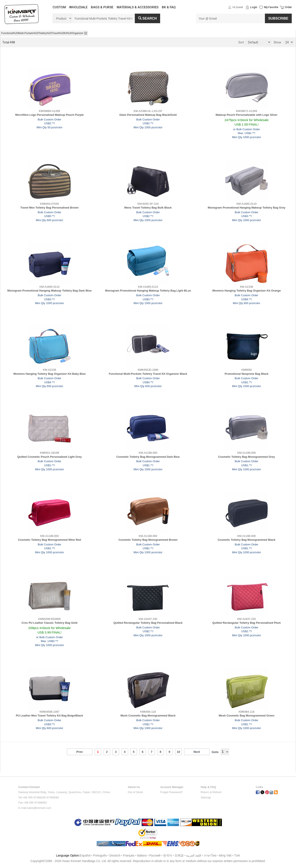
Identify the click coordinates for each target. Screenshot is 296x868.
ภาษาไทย (210, 855)
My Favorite (271, 7)
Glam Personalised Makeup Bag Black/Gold (148, 115)
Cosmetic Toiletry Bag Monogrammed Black (246, 540)
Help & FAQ (208, 787)
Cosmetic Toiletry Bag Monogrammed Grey (246, 457)
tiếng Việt (225, 855)
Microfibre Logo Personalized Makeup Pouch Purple (50, 115)
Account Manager (172, 787)
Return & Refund (211, 792)
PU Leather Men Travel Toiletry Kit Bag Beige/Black (50, 716)
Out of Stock (135, 792)
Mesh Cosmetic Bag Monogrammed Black (148, 716)
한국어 (168, 855)
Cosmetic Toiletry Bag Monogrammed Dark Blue (148, 457)
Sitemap (206, 797)
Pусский (155, 855)
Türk (237, 855)
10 (178, 752)
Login (254, 7)
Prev (79, 752)
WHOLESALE (78, 7)
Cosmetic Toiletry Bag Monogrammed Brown (148, 540)
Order (288, 7)
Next (197, 752)
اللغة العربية (194, 855)
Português (100, 855)
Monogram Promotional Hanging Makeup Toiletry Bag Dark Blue (50, 291)
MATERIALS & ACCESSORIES (138, 7)
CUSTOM (59, 7)
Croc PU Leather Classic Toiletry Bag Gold (49, 623)
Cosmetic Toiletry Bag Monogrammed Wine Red (49, 540)
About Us (134, 787)
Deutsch (115, 855)
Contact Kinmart (29, 787)
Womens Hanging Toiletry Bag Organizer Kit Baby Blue (49, 374)
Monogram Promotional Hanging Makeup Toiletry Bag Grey (246, 208)
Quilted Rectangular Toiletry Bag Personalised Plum (246, 623)
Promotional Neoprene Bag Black (247, 374)
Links (259, 787)
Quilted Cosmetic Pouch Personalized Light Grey (50, 457)
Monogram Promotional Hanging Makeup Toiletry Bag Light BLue (148, 291)
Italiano (142, 855)
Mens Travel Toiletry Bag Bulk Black (148, 208)
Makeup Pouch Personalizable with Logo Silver (246, 115)
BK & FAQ (169, 7)
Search (148, 18)
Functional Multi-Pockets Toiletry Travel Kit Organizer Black (148, 374)
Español (85, 855)
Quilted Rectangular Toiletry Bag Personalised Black (148, 623)
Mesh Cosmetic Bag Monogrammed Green (247, 716)
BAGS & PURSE (102, 7)
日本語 (179, 855)
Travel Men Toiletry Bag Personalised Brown (50, 208)
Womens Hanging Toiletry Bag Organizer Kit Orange (247, 291)
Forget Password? (172, 792)
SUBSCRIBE (278, 18)
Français (129, 855)
